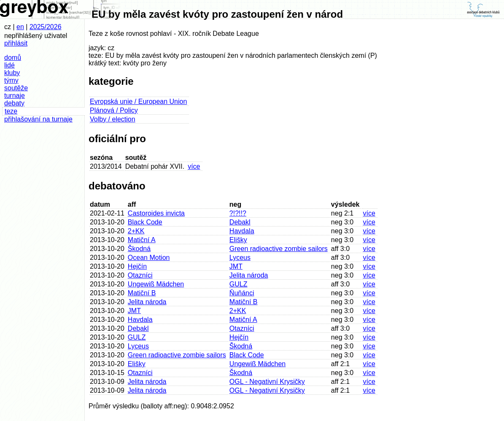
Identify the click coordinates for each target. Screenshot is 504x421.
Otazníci (140, 275)
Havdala (242, 231)
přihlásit (16, 43)
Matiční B (142, 293)
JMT (236, 266)
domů (13, 58)
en (20, 27)
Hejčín (137, 266)
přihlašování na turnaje (38, 119)
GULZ (239, 284)
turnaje (15, 96)
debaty (14, 103)
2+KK (136, 231)
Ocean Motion (149, 258)
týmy (11, 80)
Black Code (145, 222)
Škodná (139, 249)
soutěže (16, 88)
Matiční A (142, 240)
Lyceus (240, 258)
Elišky (238, 240)
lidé (9, 65)
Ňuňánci (242, 293)
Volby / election (113, 119)
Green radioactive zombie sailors (279, 249)
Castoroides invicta (156, 213)
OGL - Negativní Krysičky (267, 382)
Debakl (240, 222)
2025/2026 (46, 27)
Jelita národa (249, 275)
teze (11, 111)
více (194, 166)
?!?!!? (238, 213)
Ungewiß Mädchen (156, 284)
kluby (12, 73)
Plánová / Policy (114, 110)
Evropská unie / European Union (138, 101)
